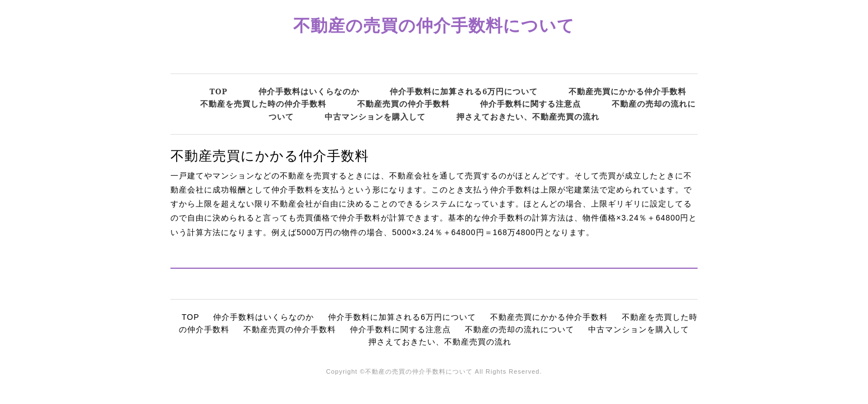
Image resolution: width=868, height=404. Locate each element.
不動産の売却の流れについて (520, 329)
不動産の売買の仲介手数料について (434, 25)
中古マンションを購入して (375, 116)
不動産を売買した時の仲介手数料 (263, 104)
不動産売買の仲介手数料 (403, 104)
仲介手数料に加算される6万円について (464, 91)
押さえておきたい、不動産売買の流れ (528, 116)
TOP (219, 91)
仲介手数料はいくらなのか (309, 91)
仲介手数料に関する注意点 (530, 104)
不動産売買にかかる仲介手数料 (627, 91)
